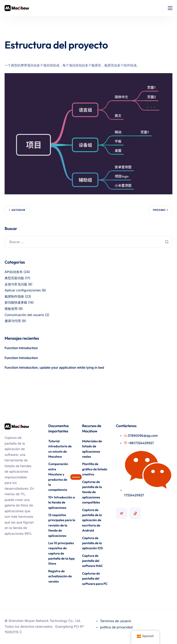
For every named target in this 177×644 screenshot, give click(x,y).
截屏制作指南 (14, 297)
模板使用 (11, 309)
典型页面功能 (14, 278)
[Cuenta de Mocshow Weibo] (122, 513)
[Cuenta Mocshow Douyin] (135, 513)
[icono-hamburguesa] (170, 8)
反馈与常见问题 (16, 284)
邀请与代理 (13, 321)
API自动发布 (14, 272)
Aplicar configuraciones (23, 290)
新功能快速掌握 (16, 303)
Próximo (159, 210)
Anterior (18, 210)
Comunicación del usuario (24, 315)
